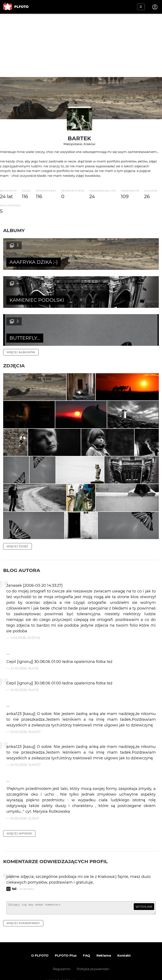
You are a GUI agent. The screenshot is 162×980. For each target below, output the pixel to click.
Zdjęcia (14, 328)
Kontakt (124, 946)
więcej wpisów (19, 822)
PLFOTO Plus (66, 946)
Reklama (104, 946)
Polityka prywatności (93, 959)
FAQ (86, 946)
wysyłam (144, 895)
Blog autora (22, 558)
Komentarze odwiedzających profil (55, 850)
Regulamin (62, 959)
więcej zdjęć (18, 534)
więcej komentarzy (23, 913)
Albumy (14, 230)
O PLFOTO (40, 946)
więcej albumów (21, 314)
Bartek (79, 138)
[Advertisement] (81, 45)
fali (14, 877)
